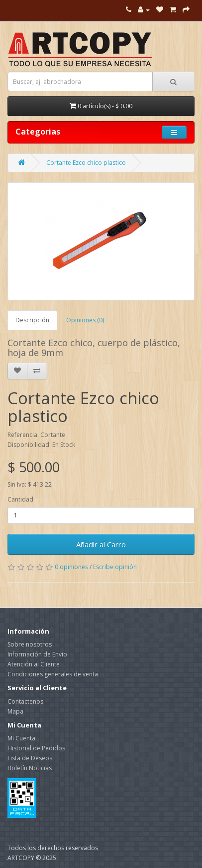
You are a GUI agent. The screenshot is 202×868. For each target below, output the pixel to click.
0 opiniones (71, 567)
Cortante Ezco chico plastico (86, 163)
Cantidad (20, 499)
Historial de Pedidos (36, 748)
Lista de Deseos (30, 758)
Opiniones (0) (85, 320)
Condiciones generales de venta (53, 674)
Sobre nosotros (30, 644)
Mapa (15, 711)
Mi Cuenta (21, 738)
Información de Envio (37, 654)
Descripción (32, 320)
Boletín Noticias (30, 768)
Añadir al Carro (101, 544)
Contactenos (25, 701)
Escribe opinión (115, 567)
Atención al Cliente (34, 664)
